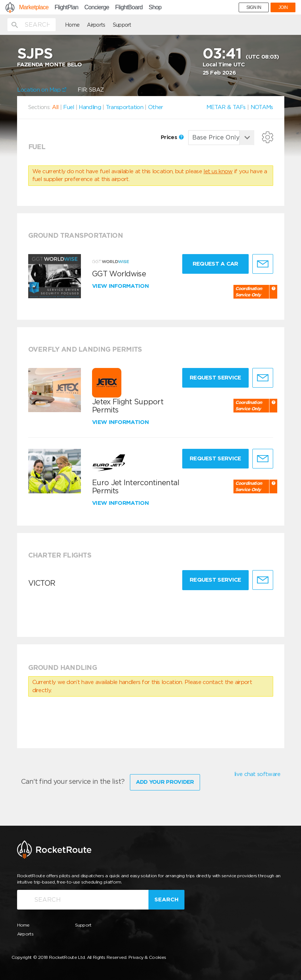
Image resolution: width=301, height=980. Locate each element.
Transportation (125, 107)
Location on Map (42, 90)
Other (156, 107)
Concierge (97, 7)
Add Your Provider (165, 782)
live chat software (257, 774)
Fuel (68, 107)
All (55, 107)
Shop (155, 7)
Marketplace (34, 7)
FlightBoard (129, 7)
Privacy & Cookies (147, 957)
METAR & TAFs (226, 107)
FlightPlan (66, 7)
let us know (218, 171)
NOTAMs (262, 107)
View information (121, 286)
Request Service (215, 378)
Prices (172, 137)
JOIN (283, 7)
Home (72, 25)
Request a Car (215, 264)
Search (166, 900)
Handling (90, 107)
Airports (96, 25)
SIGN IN (254, 7)
